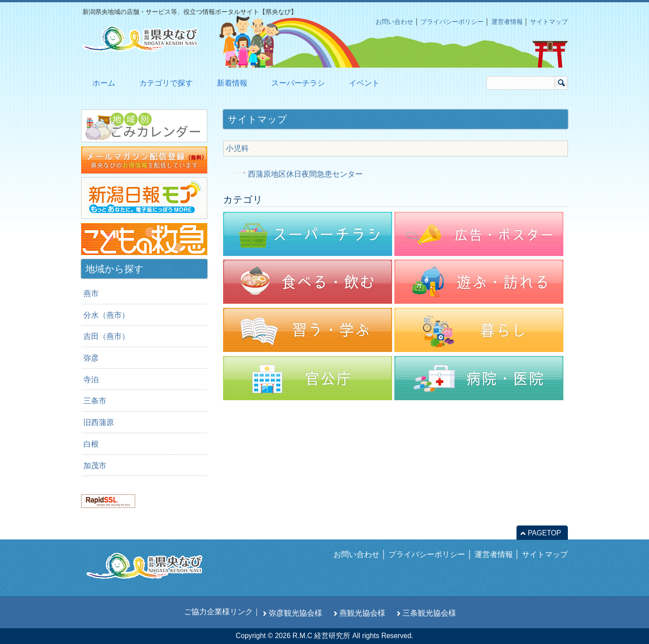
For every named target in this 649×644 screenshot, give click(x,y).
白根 (91, 444)
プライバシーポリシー (452, 22)
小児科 (237, 148)
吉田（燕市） (106, 336)
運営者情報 (507, 22)
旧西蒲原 (99, 422)
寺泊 (91, 379)
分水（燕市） (106, 315)
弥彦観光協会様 (295, 613)
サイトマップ (549, 22)
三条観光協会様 (429, 613)
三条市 (95, 401)
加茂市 (95, 466)
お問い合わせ (394, 22)
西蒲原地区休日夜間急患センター (305, 174)
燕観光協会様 (362, 613)
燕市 (91, 293)
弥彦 (91, 358)
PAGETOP (544, 533)
